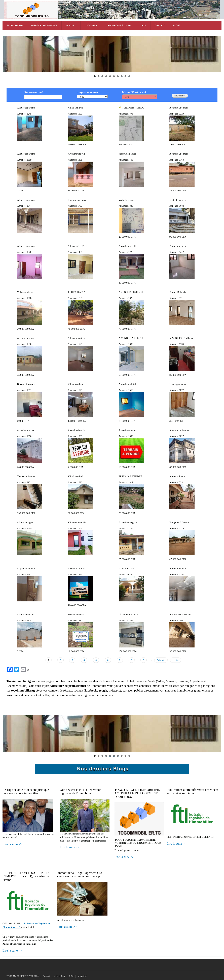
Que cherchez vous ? (34, 92)
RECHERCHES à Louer (119, 25)
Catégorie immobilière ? (88, 93)
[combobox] (140, 97)
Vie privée (82, 976)
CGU (71, 976)
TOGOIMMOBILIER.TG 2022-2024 (23, 976)
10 (129, 76)
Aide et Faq (59, 976)
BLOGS (177, 25)
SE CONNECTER (15, 25)
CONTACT (160, 25)
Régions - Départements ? (134, 92)
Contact (46, 976)
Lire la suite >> (12, 844)
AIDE (144, 25)
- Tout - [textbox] (127, 97)
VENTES (70, 25)
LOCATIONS (91, 25)
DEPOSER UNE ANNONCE (44, 25)
